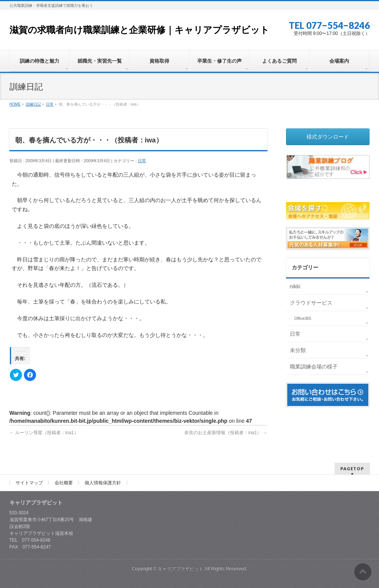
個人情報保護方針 (103, 483)
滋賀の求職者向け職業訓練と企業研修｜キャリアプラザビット (139, 30)
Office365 (303, 318)
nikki (295, 286)
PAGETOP (352, 469)
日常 (142, 161)
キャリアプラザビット (181, 569)
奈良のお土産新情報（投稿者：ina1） (226, 433)
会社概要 (64, 483)
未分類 (298, 350)
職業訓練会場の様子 (314, 367)
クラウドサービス (311, 303)
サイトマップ (29, 483)
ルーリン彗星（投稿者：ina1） (44, 433)
